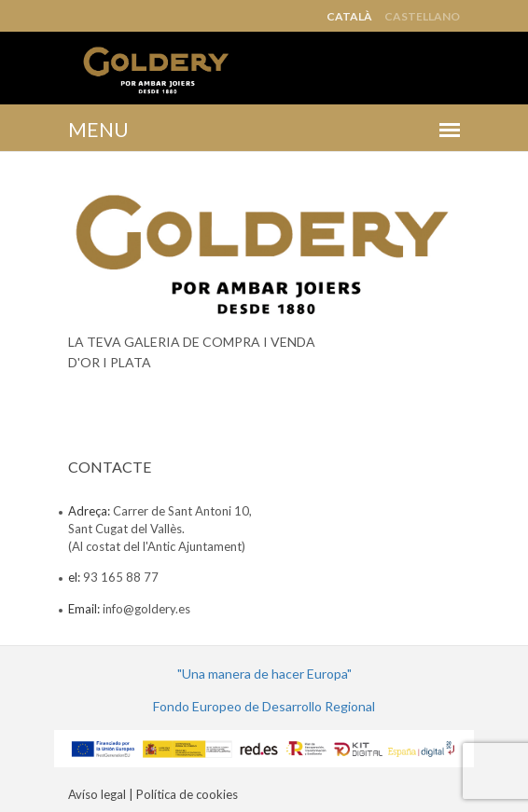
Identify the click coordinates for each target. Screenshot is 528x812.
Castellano (422, 17)
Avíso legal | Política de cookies (153, 794)
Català (349, 17)
